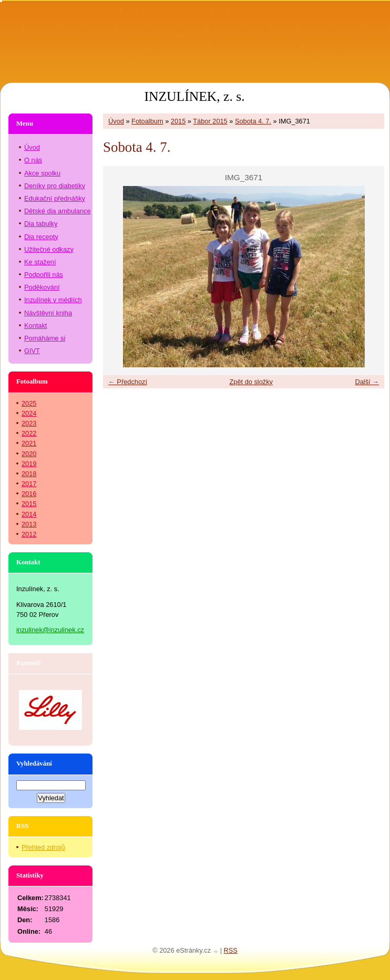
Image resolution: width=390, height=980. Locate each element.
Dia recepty (41, 237)
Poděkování (42, 287)
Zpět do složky (251, 382)
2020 (29, 454)
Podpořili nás (44, 275)
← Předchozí (128, 382)
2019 (29, 464)
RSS (231, 950)
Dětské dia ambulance (58, 211)
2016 (29, 494)
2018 (29, 474)
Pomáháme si (45, 338)
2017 (29, 484)
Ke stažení (40, 262)
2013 (29, 524)
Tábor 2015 (210, 121)
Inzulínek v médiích (53, 300)
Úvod (116, 121)
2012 (29, 534)
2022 (29, 433)
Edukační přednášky (55, 198)
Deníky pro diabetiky (55, 186)
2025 (29, 403)
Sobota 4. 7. (253, 121)
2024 (29, 413)
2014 (29, 514)
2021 (29, 443)
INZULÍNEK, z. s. (194, 96)
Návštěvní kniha (48, 313)
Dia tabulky (41, 224)
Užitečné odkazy (49, 249)
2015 (178, 121)
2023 (29, 423)
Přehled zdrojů (43, 847)
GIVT (32, 351)
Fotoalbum (147, 121)
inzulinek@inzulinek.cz (50, 630)
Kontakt (35, 326)
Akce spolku (42, 173)
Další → (367, 382)
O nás (33, 160)
